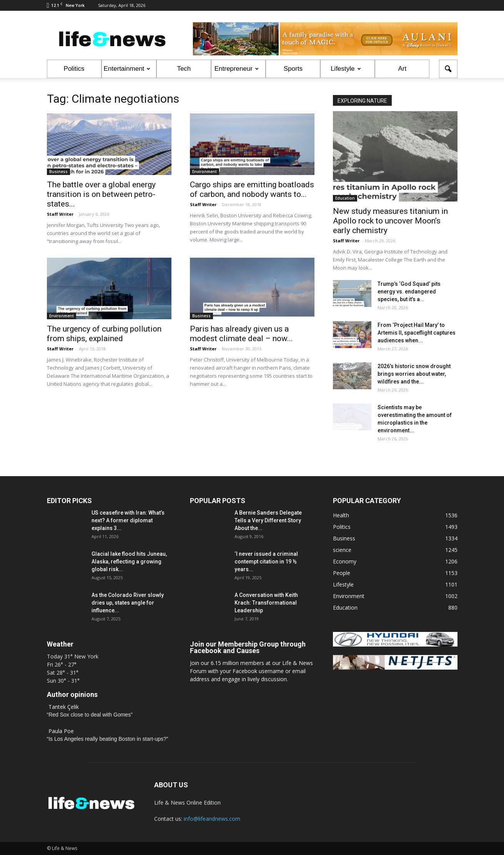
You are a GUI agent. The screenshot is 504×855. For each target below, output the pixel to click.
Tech (184, 69)
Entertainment (127, 69)
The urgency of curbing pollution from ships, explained (104, 334)
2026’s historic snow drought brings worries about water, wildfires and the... (414, 374)
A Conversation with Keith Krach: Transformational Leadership (266, 603)
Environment (205, 172)
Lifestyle (346, 69)
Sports (293, 69)
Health (341, 515)
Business (58, 172)
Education (345, 198)
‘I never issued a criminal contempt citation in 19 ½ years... (266, 562)
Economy (345, 561)
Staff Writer (60, 214)
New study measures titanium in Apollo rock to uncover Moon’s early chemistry (390, 221)
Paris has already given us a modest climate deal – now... (241, 334)
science (342, 550)
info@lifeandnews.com (212, 819)
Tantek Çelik (64, 707)
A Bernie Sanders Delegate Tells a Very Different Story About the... (268, 520)
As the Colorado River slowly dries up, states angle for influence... (128, 603)
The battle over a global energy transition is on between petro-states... (101, 194)
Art (402, 69)
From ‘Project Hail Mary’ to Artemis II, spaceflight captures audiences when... (417, 333)
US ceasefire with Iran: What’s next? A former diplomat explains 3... (128, 520)
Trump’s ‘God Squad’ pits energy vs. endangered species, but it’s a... (409, 292)
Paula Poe (61, 731)
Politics (74, 69)
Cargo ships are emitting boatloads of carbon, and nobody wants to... (252, 189)
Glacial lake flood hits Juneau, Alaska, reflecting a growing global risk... (129, 562)
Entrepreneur (237, 69)
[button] (448, 69)
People (342, 573)
